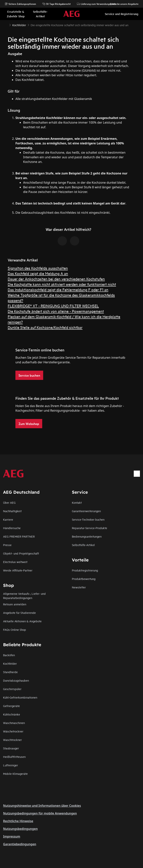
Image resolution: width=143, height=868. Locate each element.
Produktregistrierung (85, 570)
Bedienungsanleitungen (87, 536)
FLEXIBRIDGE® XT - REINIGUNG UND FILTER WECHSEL (53, 306)
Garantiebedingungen (20, 844)
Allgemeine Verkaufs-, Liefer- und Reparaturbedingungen (24, 596)
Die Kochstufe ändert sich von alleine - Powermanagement (56, 311)
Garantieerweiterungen (86, 511)
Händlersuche (12, 528)
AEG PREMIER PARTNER (19, 536)
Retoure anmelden (15, 604)
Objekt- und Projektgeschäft (21, 553)
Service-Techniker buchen (88, 519)
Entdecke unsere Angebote (122, 4)
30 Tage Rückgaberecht (56, 4)
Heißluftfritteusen (14, 757)
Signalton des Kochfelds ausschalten (38, 268)
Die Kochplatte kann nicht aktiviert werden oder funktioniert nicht (62, 284)
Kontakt (77, 502)
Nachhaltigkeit (12, 511)
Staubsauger (11, 748)
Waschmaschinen (14, 723)
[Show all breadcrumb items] (6, 25)
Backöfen (9, 655)
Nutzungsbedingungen (20, 829)
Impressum (12, 836)
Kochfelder (10, 663)
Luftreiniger (11, 765)
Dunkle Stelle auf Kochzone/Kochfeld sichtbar (45, 327)
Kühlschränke (12, 714)
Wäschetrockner (13, 731)
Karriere (8, 519)
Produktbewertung (84, 579)
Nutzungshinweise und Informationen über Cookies (42, 806)
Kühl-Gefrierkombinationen (20, 697)
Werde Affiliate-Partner (18, 570)
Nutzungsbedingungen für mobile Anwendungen (40, 813)
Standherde (10, 672)
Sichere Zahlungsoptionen (20, 4)
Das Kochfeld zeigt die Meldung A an (38, 273)
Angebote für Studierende (19, 613)
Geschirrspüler (12, 689)
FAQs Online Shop (15, 630)
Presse (7, 545)
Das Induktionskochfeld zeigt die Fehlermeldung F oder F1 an (58, 289)
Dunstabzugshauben (16, 680)
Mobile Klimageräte (15, 774)
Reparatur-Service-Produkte (90, 528)
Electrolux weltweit (15, 562)
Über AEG (9, 502)
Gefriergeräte (11, 706)
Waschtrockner (12, 740)
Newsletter (79, 587)
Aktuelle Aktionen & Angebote (22, 621)
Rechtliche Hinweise (18, 821)
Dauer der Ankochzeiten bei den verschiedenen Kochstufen (56, 279)
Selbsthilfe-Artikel (83, 545)
